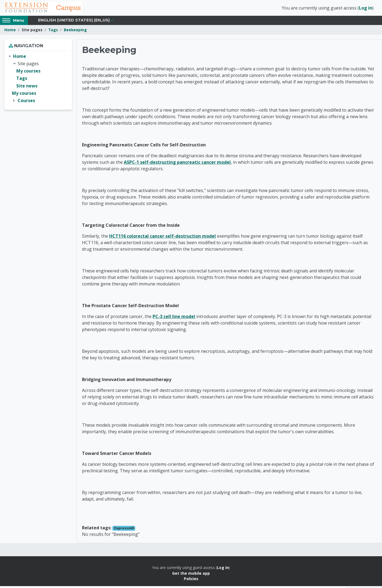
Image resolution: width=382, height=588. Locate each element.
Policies (191, 581)
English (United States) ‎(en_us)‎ (74, 22)
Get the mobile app (191, 575)
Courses (26, 103)
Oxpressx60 (124, 530)
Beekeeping (75, 32)
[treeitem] (38, 81)
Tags (53, 32)
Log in (366, 9)
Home (10, 32)
